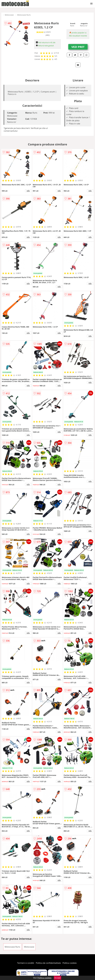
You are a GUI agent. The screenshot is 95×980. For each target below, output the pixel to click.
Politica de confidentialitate (48, 963)
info (28, 191)
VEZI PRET (78, 47)
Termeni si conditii (26, 963)
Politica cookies (70, 963)
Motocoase (9, 15)
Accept (58, 978)
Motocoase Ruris (24, 15)
